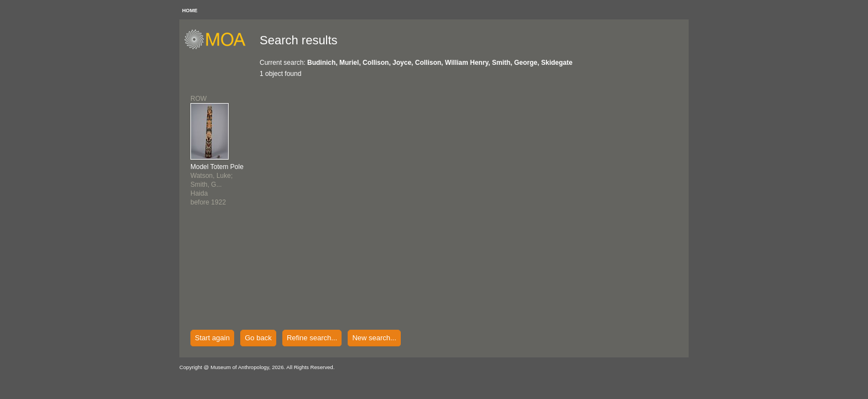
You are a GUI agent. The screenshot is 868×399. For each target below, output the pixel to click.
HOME (190, 11)
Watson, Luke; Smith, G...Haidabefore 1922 (217, 185)
